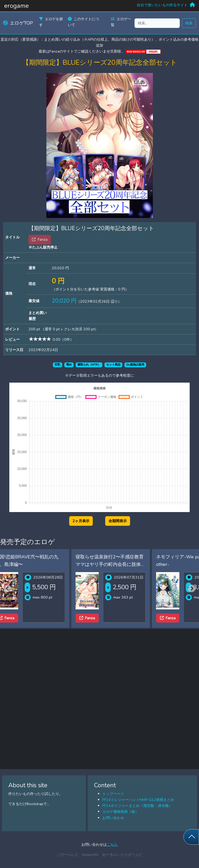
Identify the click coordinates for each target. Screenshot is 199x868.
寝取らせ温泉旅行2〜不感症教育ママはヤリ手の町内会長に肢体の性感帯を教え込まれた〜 (121, 564)
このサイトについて (83, 22)
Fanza (17, 618)
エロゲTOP (18, 23)
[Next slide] (192, 588)
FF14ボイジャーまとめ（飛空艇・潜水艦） (137, 806)
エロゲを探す (51, 22)
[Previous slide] (7, 588)
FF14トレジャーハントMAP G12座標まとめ (138, 800)
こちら (112, 844)
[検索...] (157, 23)
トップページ (113, 794)
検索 (189, 23)
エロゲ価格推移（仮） (120, 812)
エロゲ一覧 (121, 22)
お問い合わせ (113, 818)
